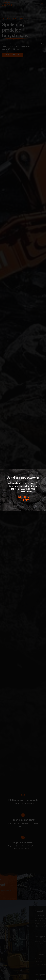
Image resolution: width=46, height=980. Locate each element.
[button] (43, 472)
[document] (23, 490)
